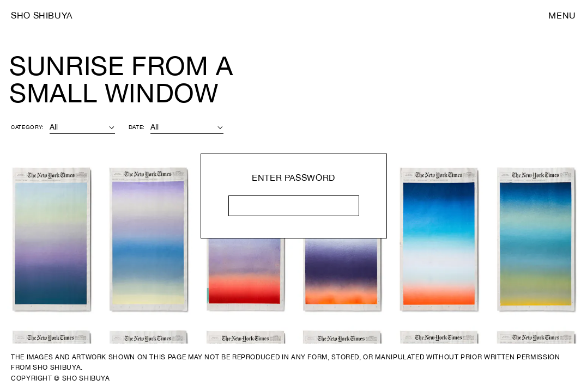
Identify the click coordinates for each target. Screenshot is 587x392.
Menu (562, 15)
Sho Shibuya (42, 15)
